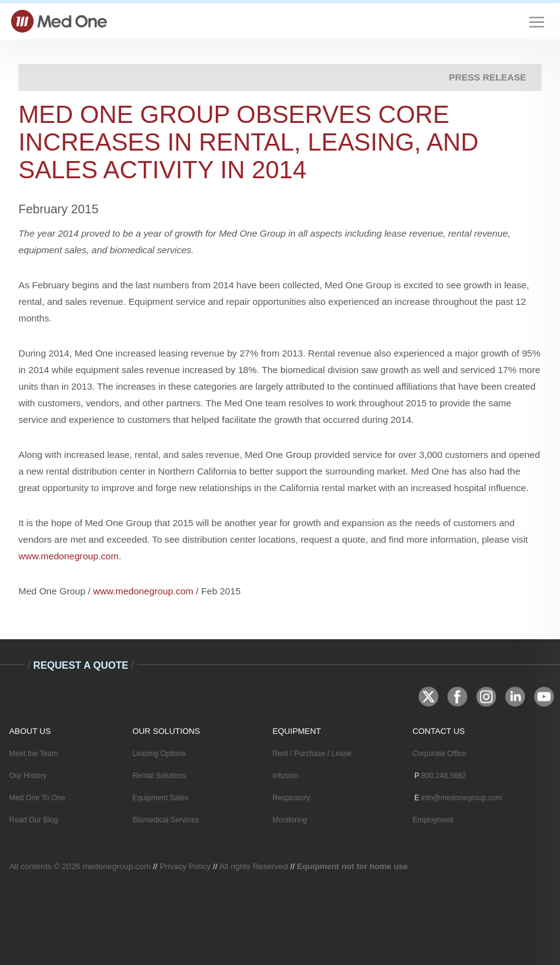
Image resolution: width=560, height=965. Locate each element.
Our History (28, 776)
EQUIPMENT (297, 731)
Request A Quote (81, 665)
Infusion (285, 776)
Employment (433, 820)
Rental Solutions (159, 776)
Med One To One (37, 798)
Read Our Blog (34, 820)
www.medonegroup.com (69, 556)
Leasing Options (159, 754)
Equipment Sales (160, 798)
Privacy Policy (185, 866)
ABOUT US (30, 731)
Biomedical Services (165, 820)
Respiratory (291, 798)
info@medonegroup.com (462, 798)
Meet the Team (34, 754)
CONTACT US (439, 731)
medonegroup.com (116, 866)
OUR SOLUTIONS (166, 731)
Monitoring (290, 820)
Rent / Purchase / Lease (312, 754)
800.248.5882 (444, 776)
